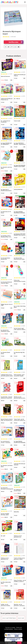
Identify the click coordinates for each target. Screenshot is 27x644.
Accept (19, 643)
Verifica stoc (16, 42)
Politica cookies (18, 629)
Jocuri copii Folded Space (9, 618)
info (11, 80)
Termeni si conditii (10, 628)
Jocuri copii (21, 618)
